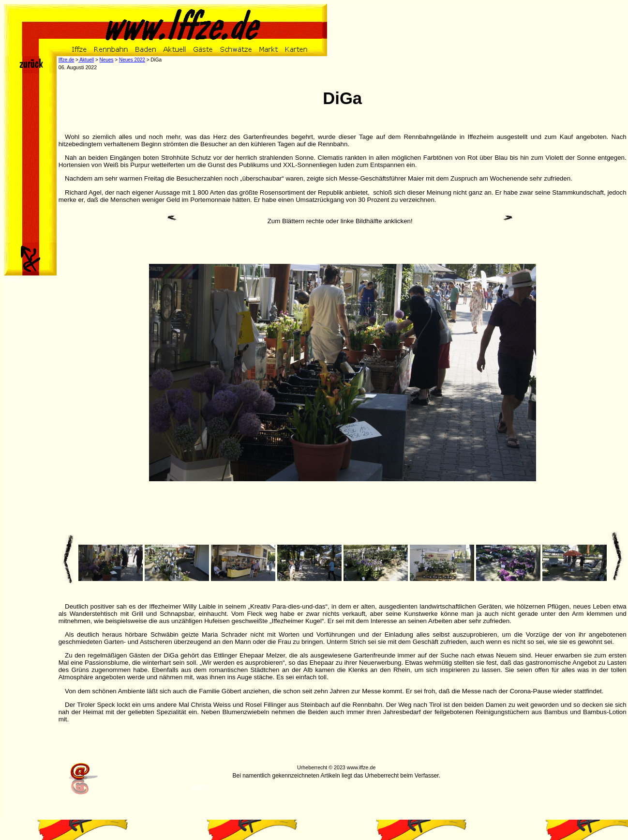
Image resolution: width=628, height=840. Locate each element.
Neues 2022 (132, 60)
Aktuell (86, 60)
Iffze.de (67, 60)
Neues (107, 60)
